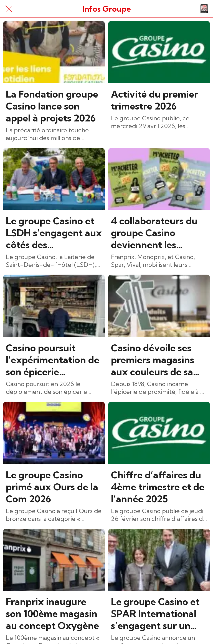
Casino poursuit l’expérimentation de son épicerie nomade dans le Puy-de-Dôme (53, 360)
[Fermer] (9, 9)
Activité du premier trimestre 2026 (154, 100)
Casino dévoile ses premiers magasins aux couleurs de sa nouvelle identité (153, 360)
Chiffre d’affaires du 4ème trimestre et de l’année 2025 (158, 487)
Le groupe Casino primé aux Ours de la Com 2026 (52, 487)
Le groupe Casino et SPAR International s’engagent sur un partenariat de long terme (155, 614)
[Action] (204, 9)
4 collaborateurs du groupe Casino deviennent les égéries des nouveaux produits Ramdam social (154, 233)
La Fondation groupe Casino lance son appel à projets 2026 (52, 106)
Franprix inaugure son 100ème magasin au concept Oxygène (52, 614)
